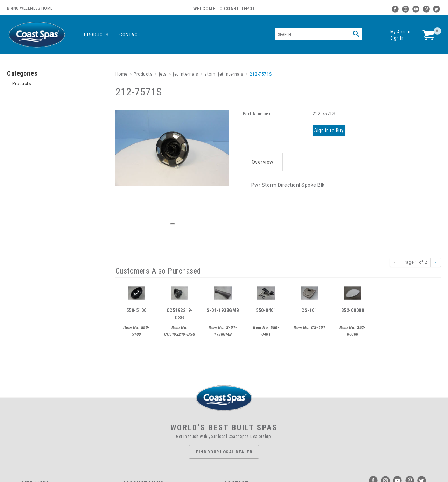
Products (96, 35)
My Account (402, 32)
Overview (263, 158)
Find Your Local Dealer (224, 452)
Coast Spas (37, 35)
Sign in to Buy (331, 130)
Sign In (397, 38)
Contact (130, 35)
